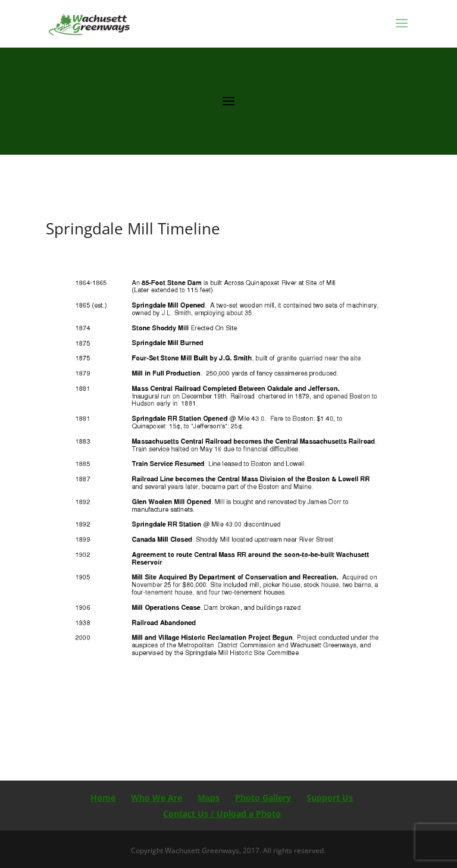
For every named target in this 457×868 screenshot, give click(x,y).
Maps (209, 798)
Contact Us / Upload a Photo (222, 814)
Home (103, 798)
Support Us (330, 798)
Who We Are (156, 798)
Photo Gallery (263, 798)
